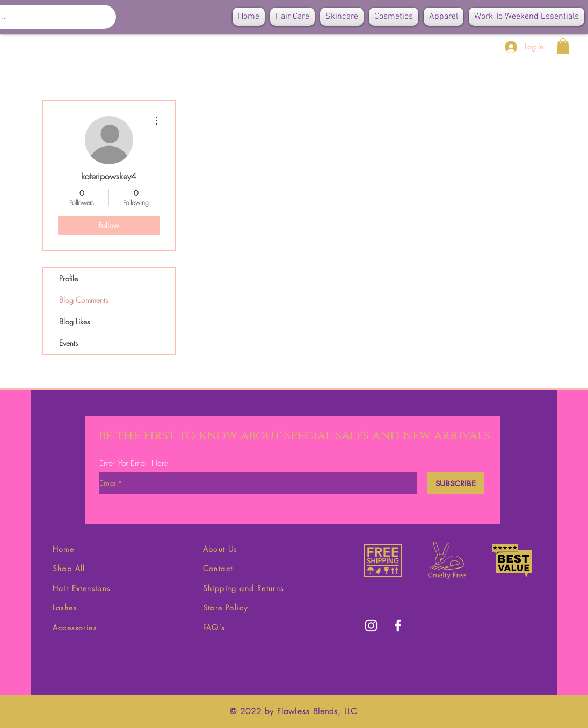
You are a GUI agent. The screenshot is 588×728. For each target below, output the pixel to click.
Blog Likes (74, 321)
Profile (68, 278)
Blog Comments (84, 300)
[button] (563, 46)
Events (68, 343)
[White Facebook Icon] (398, 625)
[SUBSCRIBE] (456, 483)
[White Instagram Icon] (371, 625)
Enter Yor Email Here (134, 464)
